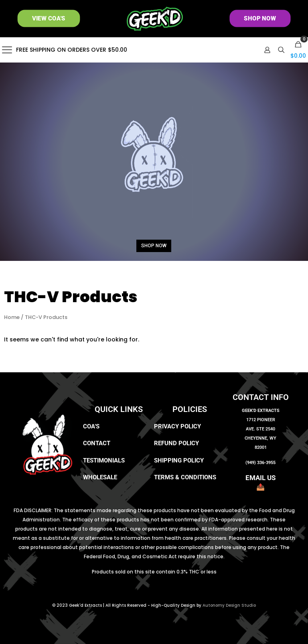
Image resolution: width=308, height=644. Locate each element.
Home (12, 317)
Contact (97, 443)
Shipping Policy (179, 460)
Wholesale (100, 477)
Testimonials (104, 460)
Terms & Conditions (185, 477)
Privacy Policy (177, 426)
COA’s (91, 426)
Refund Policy (176, 443)
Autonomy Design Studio (229, 605)
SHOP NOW (154, 246)
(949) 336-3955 (260, 463)
